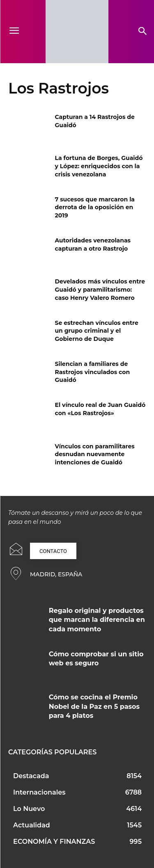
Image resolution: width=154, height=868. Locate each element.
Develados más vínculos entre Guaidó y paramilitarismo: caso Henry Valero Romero (100, 289)
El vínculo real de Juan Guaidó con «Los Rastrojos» (100, 409)
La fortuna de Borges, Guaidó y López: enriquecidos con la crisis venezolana (99, 166)
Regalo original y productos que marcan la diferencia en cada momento (97, 620)
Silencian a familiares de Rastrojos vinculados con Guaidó (93, 372)
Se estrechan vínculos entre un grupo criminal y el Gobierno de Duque (97, 331)
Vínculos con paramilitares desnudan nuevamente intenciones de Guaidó (95, 454)
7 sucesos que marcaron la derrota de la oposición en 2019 (95, 207)
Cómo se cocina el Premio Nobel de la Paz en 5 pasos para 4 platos (94, 706)
